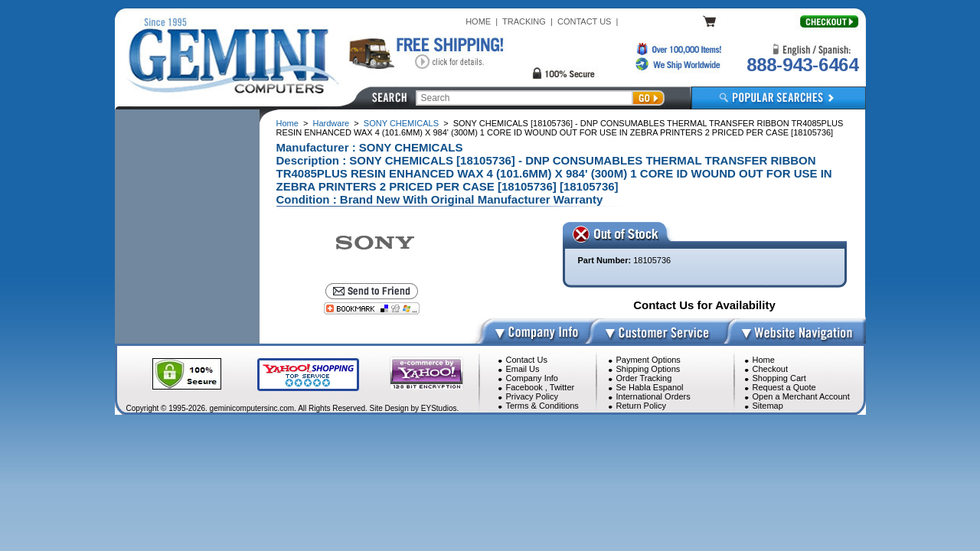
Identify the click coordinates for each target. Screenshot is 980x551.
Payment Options (648, 360)
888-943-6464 (802, 65)
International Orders (653, 396)
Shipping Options (648, 369)
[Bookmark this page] (372, 308)
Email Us (523, 369)
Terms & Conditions (542, 406)
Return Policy (641, 406)
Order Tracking (644, 378)
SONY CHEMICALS (401, 123)
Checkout (770, 369)
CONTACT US (585, 21)
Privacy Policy (532, 396)
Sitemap (768, 406)
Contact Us (527, 360)
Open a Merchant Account (801, 396)
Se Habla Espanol (650, 387)
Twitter (562, 387)
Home (287, 123)
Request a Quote (784, 387)
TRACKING (524, 21)
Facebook (524, 387)
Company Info (532, 378)
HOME (478, 21)
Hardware (332, 123)
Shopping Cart (779, 378)
